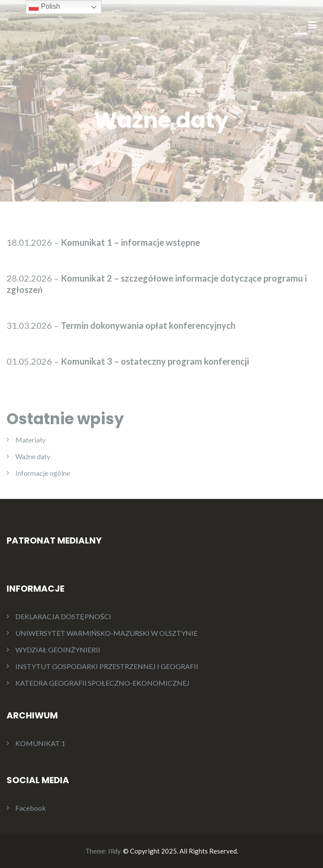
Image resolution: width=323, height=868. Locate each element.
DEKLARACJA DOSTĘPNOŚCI (63, 616)
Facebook (31, 808)
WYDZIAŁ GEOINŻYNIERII (58, 650)
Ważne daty (33, 456)
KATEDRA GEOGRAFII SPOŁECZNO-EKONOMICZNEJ (102, 683)
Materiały (30, 440)
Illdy (114, 851)
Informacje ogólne (43, 473)
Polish (44, 7)
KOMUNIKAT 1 (40, 743)
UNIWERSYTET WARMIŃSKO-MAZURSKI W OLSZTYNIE (106, 633)
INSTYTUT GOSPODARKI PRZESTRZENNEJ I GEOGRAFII (107, 666)
